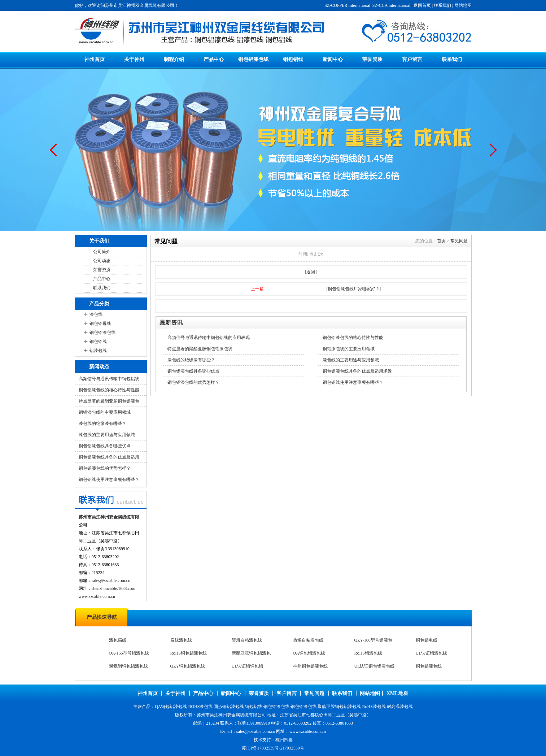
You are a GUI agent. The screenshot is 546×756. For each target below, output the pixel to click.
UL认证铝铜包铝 (248, 666)
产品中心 (214, 59)
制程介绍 (174, 59)
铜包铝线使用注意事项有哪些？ (109, 479)
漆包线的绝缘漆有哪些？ (102, 423)
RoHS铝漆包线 (368, 653)
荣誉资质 (372, 59)
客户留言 (412, 59)
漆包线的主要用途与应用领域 (107, 435)
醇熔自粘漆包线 (247, 640)
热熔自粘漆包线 (308, 640)
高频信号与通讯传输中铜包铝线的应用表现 (209, 338)
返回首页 (422, 5)
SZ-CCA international (392, 5)
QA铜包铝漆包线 (309, 653)
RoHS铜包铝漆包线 (189, 653)
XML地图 (398, 693)
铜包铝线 (293, 59)
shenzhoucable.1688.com (113, 588)
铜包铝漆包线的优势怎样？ (105, 468)
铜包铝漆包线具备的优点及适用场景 (357, 371)
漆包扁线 (118, 640)
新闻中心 (333, 59)
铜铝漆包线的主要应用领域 (105, 412)
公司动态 (102, 261)
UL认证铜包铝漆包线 (375, 666)
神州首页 (95, 59)
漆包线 (96, 314)
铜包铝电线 (427, 640)
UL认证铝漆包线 (432, 653)
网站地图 (463, 5)
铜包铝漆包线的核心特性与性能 (109, 390)
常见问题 (459, 241)
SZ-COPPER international (347, 5)
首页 (441, 241)
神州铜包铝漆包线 (310, 666)
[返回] (311, 272)
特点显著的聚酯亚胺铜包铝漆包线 (200, 349)
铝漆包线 (98, 351)
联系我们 (442, 5)
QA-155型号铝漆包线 (129, 653)
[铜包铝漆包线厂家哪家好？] (354, 289)
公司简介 (102, 252)
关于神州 (134, 59)
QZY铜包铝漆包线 (188, 666)
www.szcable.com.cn (97, 596)
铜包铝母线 (100, 323)
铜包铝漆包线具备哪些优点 (105, 446)
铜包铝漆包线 (253, 59)
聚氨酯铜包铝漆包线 (128, 666)
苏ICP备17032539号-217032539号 (273, 748)
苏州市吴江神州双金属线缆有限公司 (231, 715)
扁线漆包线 (181, 640)
